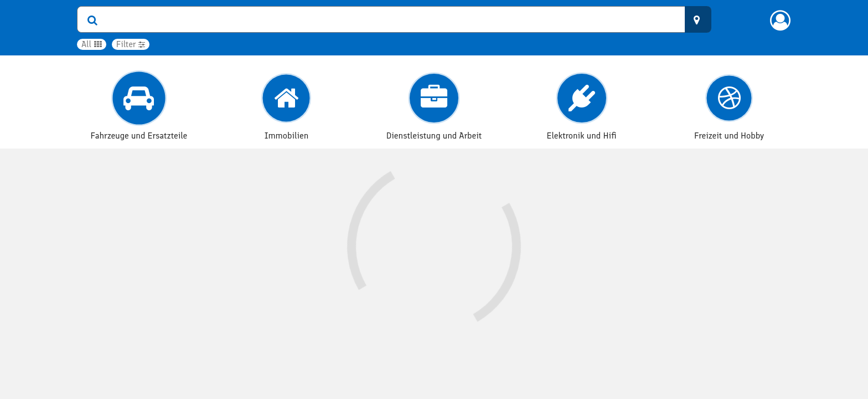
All (92, 44)
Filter (131, 44)
